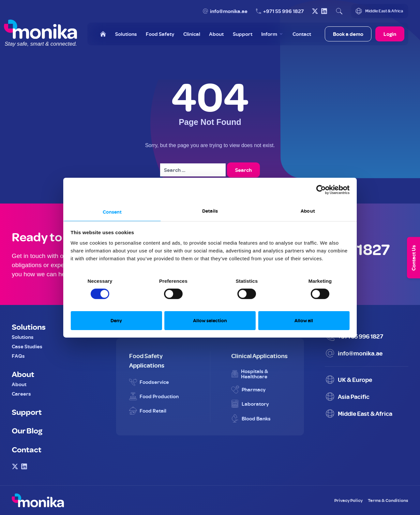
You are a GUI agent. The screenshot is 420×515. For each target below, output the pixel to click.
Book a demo (348, 34)
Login (390, 34)
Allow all (304, 320)
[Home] (103, 34)
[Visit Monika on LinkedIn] (324, 11)
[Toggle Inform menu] (272, 34)
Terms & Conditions (388, 500)
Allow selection (210, 320)
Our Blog (27, 430)
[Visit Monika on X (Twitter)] (315, 11)
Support (27, 412)
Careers (21, 394)
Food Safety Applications (147, 360)
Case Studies (27, 346)
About (23, 374)
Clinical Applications (259, 356)
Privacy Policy (348, 500)
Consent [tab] (112, 212)
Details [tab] (210, 211)
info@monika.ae (229, 11)
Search (243, 170)
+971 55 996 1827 (284, 11)
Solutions (29, 326)
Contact (27, 449)
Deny (116, 320)
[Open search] (339, 11)
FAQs (18, 356)
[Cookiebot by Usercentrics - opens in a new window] (321, 190)
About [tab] (308, 211)
